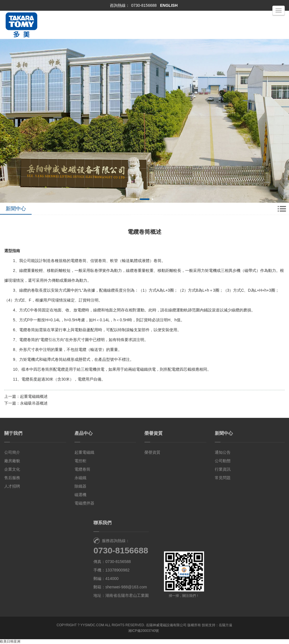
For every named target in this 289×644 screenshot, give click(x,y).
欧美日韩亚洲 (10, 641)
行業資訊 (223, 469)
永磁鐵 (80, 478)
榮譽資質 (154, 433)
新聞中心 (224, 433)
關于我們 (13, 433)
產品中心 (84, 433)
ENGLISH (169, 5)
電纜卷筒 (82, 469)
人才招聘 (12, 486)
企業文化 (12, 469)
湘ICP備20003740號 (144, 631)
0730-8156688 (144, 5)
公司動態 (223, 461)
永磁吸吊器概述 (34, 403)
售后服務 (12, 478)
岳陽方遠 (225, 625)
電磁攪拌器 (84, 503)
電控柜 (80, 461)
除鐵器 (80, 486)
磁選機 (80, 495)
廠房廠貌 (12, 461)
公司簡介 (12, 452)
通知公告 (223, 452)
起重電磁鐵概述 (34, 396)
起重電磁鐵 (84, 452)
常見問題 (223, 478)
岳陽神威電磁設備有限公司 (166, 625)
